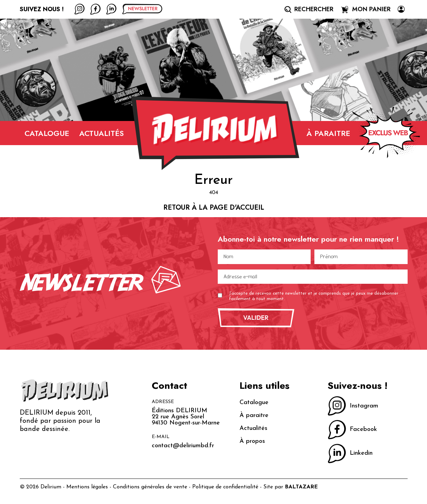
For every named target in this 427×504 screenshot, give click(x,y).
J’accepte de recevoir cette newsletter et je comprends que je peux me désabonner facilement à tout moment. (314, 296)
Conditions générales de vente (150, 487)
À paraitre (328, 133)
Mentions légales (87, 487)
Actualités (102, 133)
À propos (252, 441)
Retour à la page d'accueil (214, 207)
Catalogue (47, 133)
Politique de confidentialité (225, 487)
